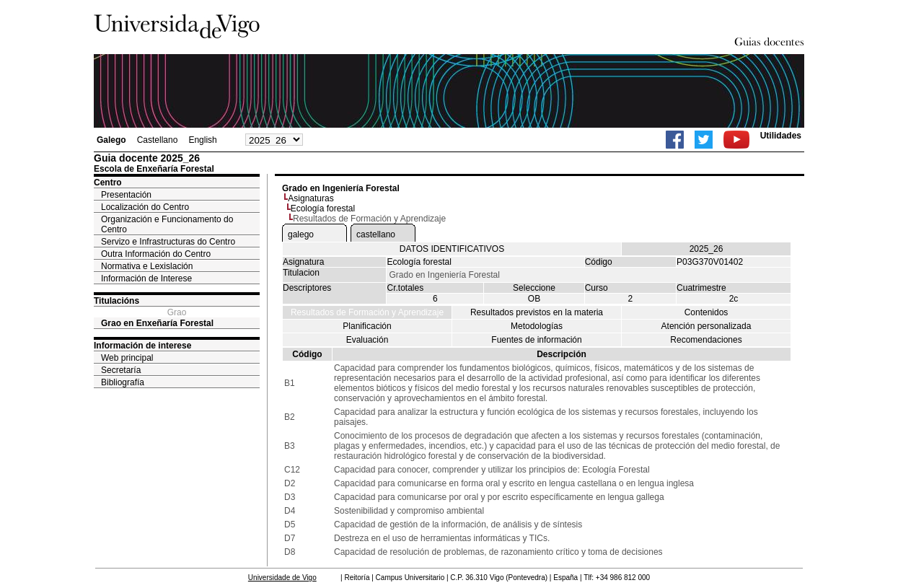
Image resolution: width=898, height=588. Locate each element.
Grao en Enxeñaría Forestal (157, 323)
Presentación (126, 195)
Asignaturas (311, 198)
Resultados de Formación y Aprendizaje (367, 312)
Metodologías (537, 326)
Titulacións (116, 301)
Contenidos (706, 312)
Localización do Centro (145, 207)
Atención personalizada (706, 326)
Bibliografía (123, 382)
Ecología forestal (323, 209)
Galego (111, 140)
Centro (108, 183)
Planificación (367, 326)
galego (301, 234)
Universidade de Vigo (282, 578)
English (202, 140)
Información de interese (142, 346)
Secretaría (121, 370)
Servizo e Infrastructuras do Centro (168, 242)
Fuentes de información (536, 340)
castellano (376, 234)
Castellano (158, 140)
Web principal (127, 358)
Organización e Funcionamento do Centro (167, 224)
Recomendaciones (706, 340)
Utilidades (781, 136)
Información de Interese (146, 278)
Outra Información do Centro (156, 254)
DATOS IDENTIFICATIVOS (452, 249)
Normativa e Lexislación (147, 266)
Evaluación (367, 340)
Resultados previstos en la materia (537, 312)
